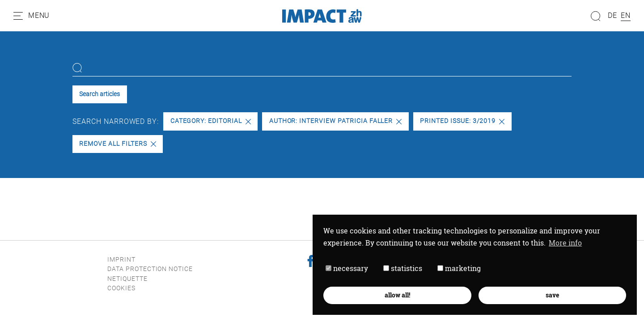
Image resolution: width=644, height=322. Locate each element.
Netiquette (127, 279)
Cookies (121, 288)
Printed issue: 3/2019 (462, 121)
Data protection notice (150, 269)
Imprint (121, 260)
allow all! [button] (397, 295)
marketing (459, 268)
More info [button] (565, 243)
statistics (403, 268)
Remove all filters (117, 144)
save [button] (552, 295)
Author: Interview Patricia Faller (336, 121)
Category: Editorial (211, 121)
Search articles (100, 94)
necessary (347, 268)
